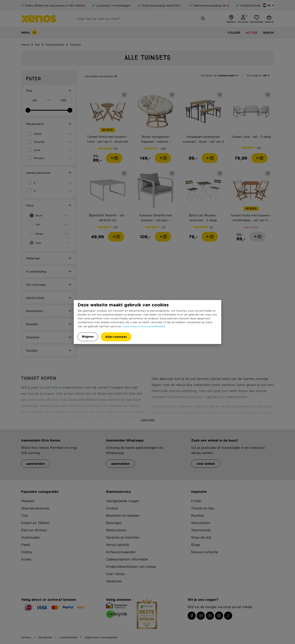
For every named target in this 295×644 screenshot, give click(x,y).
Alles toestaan (116, 337)
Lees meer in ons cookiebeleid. (144, 326)
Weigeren (88, 337)
